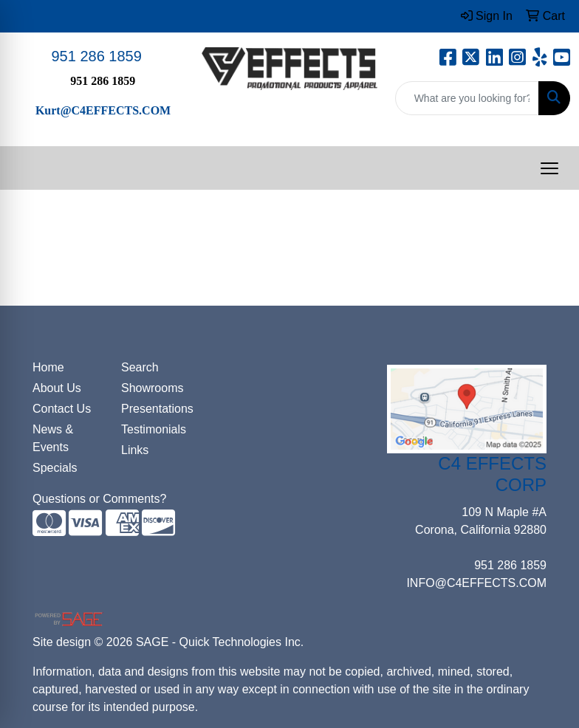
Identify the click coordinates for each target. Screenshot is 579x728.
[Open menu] (549, 168)
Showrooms (152, 388)
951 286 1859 (96, 56)
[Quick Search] (467, 98)
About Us (57, 388)
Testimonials (154, 429)
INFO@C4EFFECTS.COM (476, 583)
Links (135, 450)
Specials (55, 468)
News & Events (53, 438)
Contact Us (62, 409)
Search (140, 367)
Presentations (157, 409)
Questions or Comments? (99, 499)
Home (48, 367)
